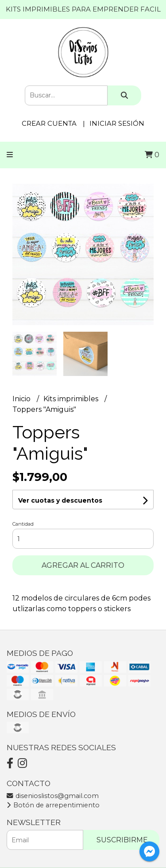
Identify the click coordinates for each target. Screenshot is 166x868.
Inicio (22, 399)
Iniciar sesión (117, 123)
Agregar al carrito (83, 565)
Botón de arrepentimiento (53, 805)
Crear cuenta (49, 123)
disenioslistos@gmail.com (53, 796)
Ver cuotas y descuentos (60, 500)
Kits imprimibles (72, 399)
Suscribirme (122, 840)
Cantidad (23, 524)
